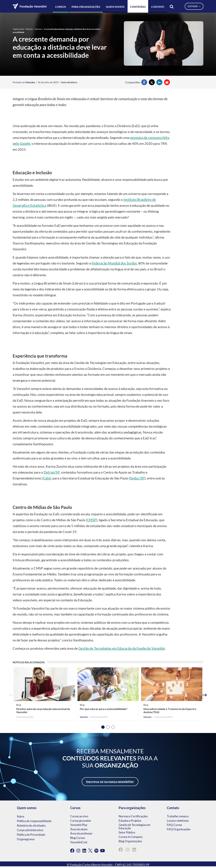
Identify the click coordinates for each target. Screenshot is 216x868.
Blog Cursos (78, 838)
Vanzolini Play (79, 825)
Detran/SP (52, 472)
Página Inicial (18, 29)
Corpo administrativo (30, 830)
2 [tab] (108, 727)
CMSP (92, 520)
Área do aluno (79, 829)
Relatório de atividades (31, 825)
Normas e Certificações (133, 816)
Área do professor (81, 833)
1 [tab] (103, 727)
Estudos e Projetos (130, 821)
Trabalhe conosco (178, 816)
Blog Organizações (130, 841)
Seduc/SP (137, 478)
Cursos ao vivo (79, 816)
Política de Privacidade (31, 835)
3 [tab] (113, 727)
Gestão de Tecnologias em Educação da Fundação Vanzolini (122, 648)
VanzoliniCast (79, 842)
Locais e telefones (178, 821)
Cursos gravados (81, 821)
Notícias (29, 29)
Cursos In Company (131, 837)
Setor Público (127, 832)
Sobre (21, 816)
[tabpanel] (44, 695)
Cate (47, 478)
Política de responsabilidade (34, 821)
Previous (11, 695)
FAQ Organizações (179, 829)
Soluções (38, 29)
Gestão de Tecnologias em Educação (134, 827)
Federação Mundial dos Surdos (114, 263)
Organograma (26, 839)
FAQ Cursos (174, 825)
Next (205, 695)
